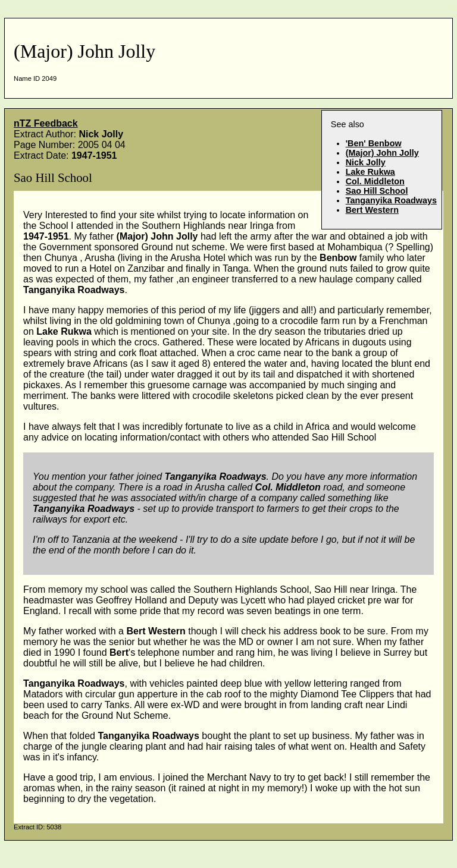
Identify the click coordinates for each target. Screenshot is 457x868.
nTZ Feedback (46, 123)
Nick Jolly (366, 162)
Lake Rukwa (370, 172)
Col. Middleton (375, 181)
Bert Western (372, 210)
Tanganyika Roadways (391, 200)
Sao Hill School (377, 191)
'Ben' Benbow (374, 143)
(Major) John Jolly (382, 153)
